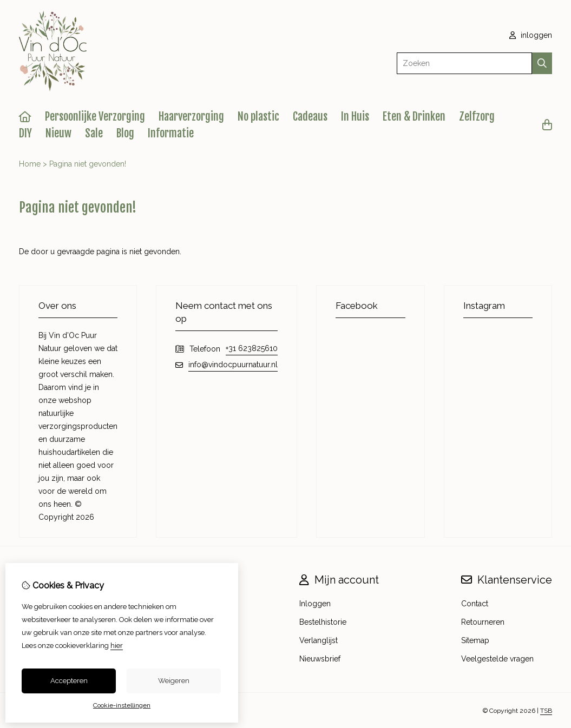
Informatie (171, 133)
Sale (94, 133)
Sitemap (475, 640)
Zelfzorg (477, 117)
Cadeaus (310, 117)
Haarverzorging (191, 117)
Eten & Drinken (414, 117)
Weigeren (174, 681)
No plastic (258, 117)
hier (117, 646)
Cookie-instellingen (122, 705)
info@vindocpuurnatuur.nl (233, 365)
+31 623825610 (252, 348)
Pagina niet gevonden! (88, 164)
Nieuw (58, 133)
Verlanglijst (319, 640)
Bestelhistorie (323, 622)
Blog (125, 133)
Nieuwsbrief (320, 659)
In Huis (355, 117)
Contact (475, 604)
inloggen (531, 35)
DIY (25, 133)
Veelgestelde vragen (497, 659)
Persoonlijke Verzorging (95, 117)
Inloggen (315, 604)
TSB (546, 711)
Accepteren (69, 681)
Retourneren (483, 622)
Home (30, 164)
